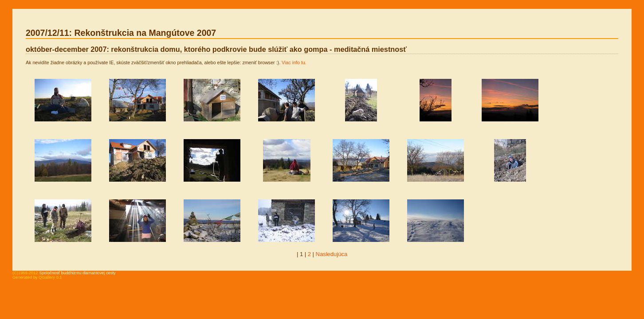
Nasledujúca (332, 254)
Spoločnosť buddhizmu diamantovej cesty (77, 273)
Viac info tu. (294, 62)
